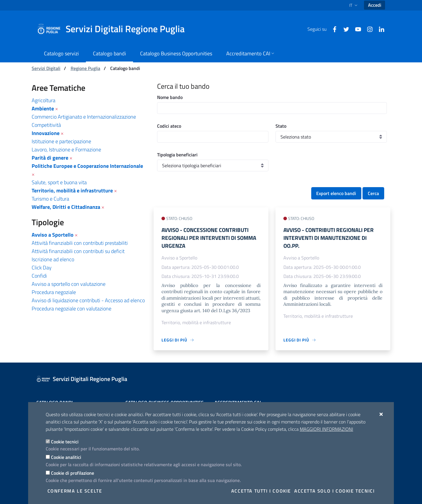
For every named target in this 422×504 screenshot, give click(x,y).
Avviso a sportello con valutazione (69, 284)
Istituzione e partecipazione (61, 141)
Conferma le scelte (75, 491)
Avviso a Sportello (53, 235)
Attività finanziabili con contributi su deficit (78, 251)
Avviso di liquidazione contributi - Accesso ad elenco (88, 300)
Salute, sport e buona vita (59, 182)
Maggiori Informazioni (326, 429)
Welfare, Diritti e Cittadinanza (66, 207)
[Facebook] (332, 29)
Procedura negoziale (54, 292)
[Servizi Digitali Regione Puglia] (114, 29)
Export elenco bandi (336, 193)
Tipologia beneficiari (177, 155)
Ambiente (43, 109)
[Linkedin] (379, 29)
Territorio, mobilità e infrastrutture (72, 191)
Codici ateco (169, 126)
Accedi (375, 5)
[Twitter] (344, 29)
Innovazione (46, 133)
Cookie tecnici (65, 442)
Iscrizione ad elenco (53, 259)
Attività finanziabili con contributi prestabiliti (80, 243)
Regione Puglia (85, 68)
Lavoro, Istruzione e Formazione (66, 150)
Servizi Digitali (46, 68)
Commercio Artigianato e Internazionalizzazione (84, 117)
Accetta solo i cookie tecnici (334, 491)
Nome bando (170, 97)
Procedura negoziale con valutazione (72, 309)
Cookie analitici (66, 457)
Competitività (46, 125)
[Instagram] (367, 29)
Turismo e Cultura (50, 199)
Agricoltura (44, 100)
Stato (281, 126)
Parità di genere (50, 158)
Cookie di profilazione (73, 473)
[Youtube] (356, 29)
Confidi (39, 276)
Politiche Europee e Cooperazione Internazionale (87, 166)
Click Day (42, 268)
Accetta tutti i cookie (261, 491)
